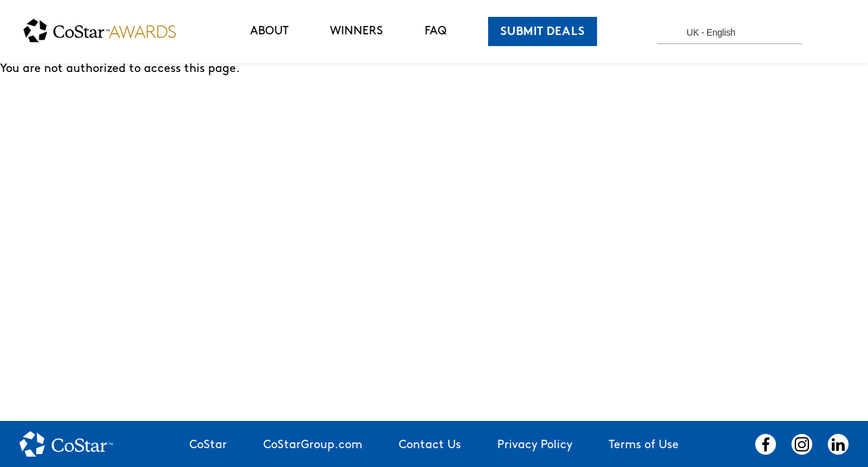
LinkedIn (838, 444)
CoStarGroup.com (313, 445)
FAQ (436, 31)
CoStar (208, 445)
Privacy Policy (535, 445)
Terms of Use (644, 445)
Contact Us (430, 445)
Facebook (766, 444)
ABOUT (269, 31)
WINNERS (357, 31)
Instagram (802, 444)
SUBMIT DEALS (543, 32)
